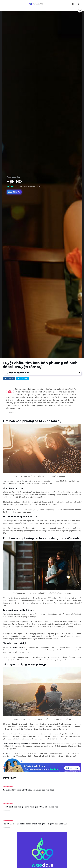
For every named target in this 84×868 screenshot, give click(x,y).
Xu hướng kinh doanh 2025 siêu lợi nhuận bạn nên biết (28, 790)
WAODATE (6, 794)
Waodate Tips (8, 787)
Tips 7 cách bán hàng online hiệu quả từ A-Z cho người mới (31, 807)
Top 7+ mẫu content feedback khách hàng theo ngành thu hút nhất (35, 824)
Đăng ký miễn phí (14, 192)
